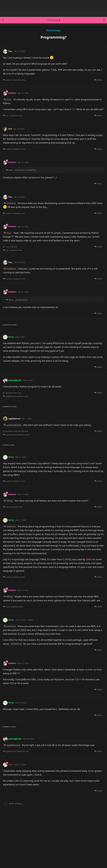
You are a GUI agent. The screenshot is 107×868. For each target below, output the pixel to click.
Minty (10, 501)
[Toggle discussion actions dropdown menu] (104, 20)
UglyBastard (13, 745)
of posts (53, 20)
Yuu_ (9, 99)
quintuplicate (14, 425)
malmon (11, 203)
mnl (11, 170)
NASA (89, 559)
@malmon (16, 644)
